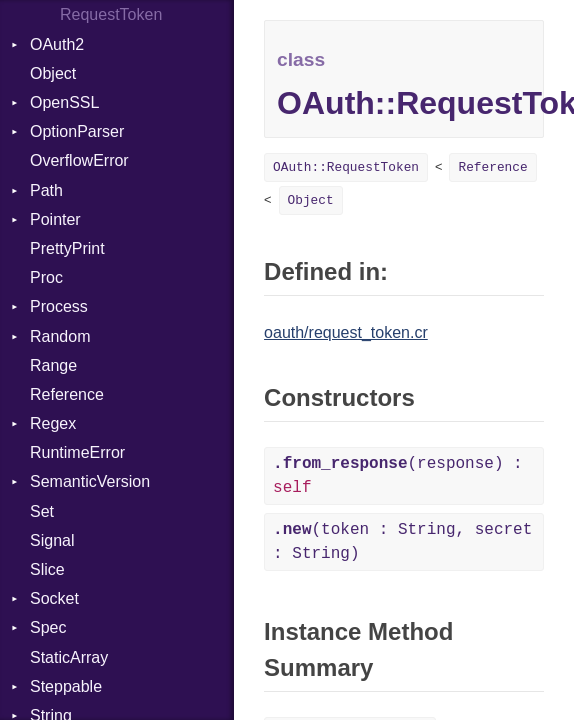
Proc (46, 277)
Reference (67, 394)
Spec (48, 627)
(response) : (398, 476)
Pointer (55, 219)
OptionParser (77, 131)
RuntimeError (77, 452)
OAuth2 (57, 44)
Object (53, 73)
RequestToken (111, 14)
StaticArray (69, 657)
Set (42, 511)
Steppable (66, 686)
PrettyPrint (67, 248)
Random (60, 336)
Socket (54, 598)
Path (46, 190)
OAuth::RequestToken (346, 167)
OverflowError (79, 160)
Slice (47, 569)
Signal (52, 540)
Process (59, 306)
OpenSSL (64, 102)
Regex (53, 423)
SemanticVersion (90, 481)
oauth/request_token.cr (346, 332)
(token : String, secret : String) (402, 542)
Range (53, 365)
